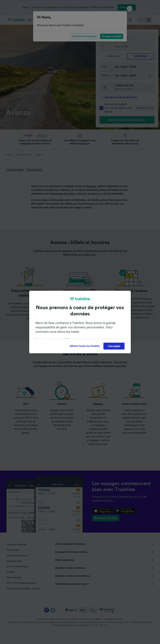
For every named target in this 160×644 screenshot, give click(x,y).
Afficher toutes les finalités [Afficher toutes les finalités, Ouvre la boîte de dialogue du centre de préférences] (85, 346)
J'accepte (114, 346)
